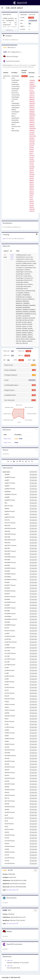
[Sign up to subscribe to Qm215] (33, 690)
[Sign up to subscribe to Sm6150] (33, 832)
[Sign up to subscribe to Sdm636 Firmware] (33, 784)
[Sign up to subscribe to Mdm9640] (33, 554)
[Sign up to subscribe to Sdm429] (33, 747)
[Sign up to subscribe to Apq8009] (33, 475)
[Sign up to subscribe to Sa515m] (33, 707)
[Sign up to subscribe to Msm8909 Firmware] (33, 574)
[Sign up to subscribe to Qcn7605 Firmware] (33, 659)
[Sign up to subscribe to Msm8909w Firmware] (33, 580)
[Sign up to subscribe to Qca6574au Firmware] (33, 642)
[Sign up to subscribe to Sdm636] (33, 781)
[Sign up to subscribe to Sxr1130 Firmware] (33, 858)
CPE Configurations (12, 52)
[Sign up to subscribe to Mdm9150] (33, 526)
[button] (2, 8)
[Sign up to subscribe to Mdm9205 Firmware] (33, 534)
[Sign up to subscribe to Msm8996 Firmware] (33, 614)
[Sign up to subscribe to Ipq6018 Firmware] (33, 512)
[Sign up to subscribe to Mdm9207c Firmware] (33, 546)
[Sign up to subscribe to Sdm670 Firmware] (33, 795)
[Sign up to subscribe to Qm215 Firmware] (33, 693)
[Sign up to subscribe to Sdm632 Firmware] (33, 778)
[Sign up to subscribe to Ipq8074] (33, 514)
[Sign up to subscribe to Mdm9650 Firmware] (33, 563)
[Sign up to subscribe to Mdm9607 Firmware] (33, 551)
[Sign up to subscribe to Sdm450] (33, 764)
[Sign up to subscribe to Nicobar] (33, 628)
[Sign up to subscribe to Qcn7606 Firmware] (33, 665)
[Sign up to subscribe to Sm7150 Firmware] (33, 841)
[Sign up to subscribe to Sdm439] (33, 759)
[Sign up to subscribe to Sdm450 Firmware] (33, 767)
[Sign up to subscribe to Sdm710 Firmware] (33, 801)
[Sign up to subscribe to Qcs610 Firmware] (33, 688)
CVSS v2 (24, 356)
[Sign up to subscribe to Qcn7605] (33, 656)
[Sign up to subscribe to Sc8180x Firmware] (33, 733)
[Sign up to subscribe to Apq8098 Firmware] (33, 500)
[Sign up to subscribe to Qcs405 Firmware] (33, 676)
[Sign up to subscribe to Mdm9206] (33, 537)
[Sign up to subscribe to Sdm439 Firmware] (33, 761)
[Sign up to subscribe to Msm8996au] (33, 617)
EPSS (19, 360)
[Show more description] (10, 30)
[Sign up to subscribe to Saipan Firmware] (33, 722)
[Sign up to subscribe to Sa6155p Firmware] (33, 716)
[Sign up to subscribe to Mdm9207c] (33, 543)
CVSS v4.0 (9, 351)
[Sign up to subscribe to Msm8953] (33, 605)
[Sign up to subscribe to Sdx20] (33, 815)
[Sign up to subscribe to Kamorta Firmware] (33, 523)
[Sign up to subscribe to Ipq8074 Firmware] (33, 517)
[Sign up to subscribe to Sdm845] (33, 804)
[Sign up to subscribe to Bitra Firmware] (33, 506)
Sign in (5, 238)
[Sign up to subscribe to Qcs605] (33, 679)
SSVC (32, 360)
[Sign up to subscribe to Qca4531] (33, 634)
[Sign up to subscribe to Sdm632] (33, 776)
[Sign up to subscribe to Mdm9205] (33, 531)
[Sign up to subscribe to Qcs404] (33, 668)
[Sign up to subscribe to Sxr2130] (33, 861)
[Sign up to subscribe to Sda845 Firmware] (33, 744)
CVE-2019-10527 (14, 8)
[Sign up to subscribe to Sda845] (33, 742)
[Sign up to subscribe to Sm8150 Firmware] (33, 847)
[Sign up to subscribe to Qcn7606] (33, 662)
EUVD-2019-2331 (12, 257)
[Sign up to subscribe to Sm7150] (33, 838)
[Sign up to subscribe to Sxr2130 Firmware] (33, 864)
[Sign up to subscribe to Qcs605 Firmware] (33, 682)
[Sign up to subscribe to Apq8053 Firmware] (33, 489)
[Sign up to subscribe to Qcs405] (33, 673)
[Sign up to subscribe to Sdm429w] (33, 753)
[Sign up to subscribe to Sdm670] (33, 793)
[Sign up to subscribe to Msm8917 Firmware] (33, 585)
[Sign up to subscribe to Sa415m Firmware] (33, 705)
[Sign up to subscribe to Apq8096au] (33, 492)
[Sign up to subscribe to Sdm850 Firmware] (33, 812)
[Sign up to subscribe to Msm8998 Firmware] (33, 625)
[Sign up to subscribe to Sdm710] (33, 798)
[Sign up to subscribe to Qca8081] (33, 645)
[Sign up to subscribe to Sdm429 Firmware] (33, 750)
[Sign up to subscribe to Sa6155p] (33, 713)
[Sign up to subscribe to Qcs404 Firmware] (33, 671)
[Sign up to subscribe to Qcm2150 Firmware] (33, 654)
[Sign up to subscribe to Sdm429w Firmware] (33, 756)
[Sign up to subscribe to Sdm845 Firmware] (33, 807)
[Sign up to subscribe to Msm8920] (33, 588)
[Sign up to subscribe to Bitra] (33, 503)
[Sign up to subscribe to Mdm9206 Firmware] (33, 540)
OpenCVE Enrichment (11, 61)
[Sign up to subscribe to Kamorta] (33, 520)
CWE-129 (10, 960)
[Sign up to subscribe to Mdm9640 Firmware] (33, 557)
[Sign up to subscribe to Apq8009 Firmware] (33, 477)
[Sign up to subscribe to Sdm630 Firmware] (33, 773)
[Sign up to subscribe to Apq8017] (33, 480)
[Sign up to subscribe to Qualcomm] (33, 472)
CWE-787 (10, 966)
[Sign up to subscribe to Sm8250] (33, 849)
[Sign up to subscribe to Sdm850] (33, 810)
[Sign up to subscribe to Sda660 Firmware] (33, 739)
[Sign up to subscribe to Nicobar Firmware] (33, 631)
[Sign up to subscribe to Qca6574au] (33, 639)
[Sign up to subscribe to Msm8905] (33, 565)
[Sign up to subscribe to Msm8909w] (33, 577)
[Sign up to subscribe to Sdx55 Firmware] (33, 830)
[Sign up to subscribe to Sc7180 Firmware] (33, 727)
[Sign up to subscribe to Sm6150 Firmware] (33, 835)
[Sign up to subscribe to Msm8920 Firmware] (33, 591)
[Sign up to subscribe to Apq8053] (33, 486)
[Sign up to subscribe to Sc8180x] (33, 730)
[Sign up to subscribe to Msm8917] (33, 583)
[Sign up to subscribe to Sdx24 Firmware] (33, 824)
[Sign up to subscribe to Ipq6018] (33, 509)
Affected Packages (11, 57)
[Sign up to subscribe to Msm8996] (33, 611)
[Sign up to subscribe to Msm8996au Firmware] (33, 619)
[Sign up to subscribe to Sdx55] (33, 827)
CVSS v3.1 (25, 351)
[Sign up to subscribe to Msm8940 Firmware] (33, 602)
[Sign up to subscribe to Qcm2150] (33, 651)
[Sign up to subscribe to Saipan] (33, 719)
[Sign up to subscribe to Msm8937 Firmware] (33, 597)
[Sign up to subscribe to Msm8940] (33, 600)
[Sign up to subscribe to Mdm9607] (33, 548)
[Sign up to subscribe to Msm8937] (33, 594)
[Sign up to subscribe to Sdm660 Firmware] (33, 790)
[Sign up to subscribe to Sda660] (33, 736)
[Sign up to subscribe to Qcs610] (33, 685)
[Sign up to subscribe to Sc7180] (33, 724)
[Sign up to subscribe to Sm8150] (33, 844)
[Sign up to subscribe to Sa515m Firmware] (33, 710)
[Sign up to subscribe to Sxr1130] (33, 855)
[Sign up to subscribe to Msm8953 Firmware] (33, 608)
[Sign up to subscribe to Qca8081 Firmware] (33, 648)
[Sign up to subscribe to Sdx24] (33, 821)
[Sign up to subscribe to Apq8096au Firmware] (33, 495)
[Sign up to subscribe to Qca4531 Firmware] (33, 636)
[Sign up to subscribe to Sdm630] (33, 770)
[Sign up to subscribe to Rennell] (33, 696)
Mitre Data (9, 47)
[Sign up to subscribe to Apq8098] (33, 497)
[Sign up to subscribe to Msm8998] (33, 622)
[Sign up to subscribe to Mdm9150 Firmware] (33, 529)
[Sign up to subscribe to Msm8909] (33, 571)
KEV (7, 360)
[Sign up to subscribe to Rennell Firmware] (33, 699)
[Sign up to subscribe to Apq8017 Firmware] (33, 483)
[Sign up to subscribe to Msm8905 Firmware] (33, 568)
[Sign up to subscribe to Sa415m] (33, 702)
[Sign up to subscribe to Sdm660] (33, 787)
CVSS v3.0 (9, 356)
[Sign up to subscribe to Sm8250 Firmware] (33, 852)
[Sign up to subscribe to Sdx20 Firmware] (33, 818)
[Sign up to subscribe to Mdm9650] (33, 560)
